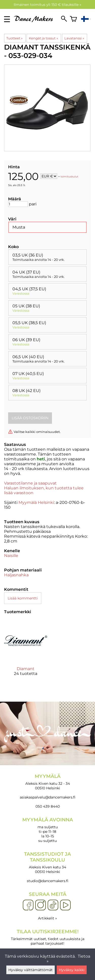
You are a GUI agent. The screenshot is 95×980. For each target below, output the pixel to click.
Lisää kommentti (23, 598)
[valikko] (7, 19)
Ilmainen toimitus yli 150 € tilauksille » (48, 5)
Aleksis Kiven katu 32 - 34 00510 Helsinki (48, 782)
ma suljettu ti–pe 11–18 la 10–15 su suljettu (48, 830)
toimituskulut (69, 177)
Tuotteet (14, 38)
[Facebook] (28, 905)
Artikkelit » (48, 918)
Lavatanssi (74, 38)
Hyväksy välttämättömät (31, 970)
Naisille (11, 556)
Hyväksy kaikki (72, 970)
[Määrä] (18, 204)
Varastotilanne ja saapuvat (30, 483)
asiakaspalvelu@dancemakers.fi (48, 797)
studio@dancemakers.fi (48, 881)
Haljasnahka (16, 575)
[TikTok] (53, 905)
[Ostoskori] (73, 19)
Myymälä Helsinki (36, 502)
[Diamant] (26, 652)
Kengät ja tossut (43, 38)
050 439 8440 (48, 806)
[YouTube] (65, 905)
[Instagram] (41, 905)
